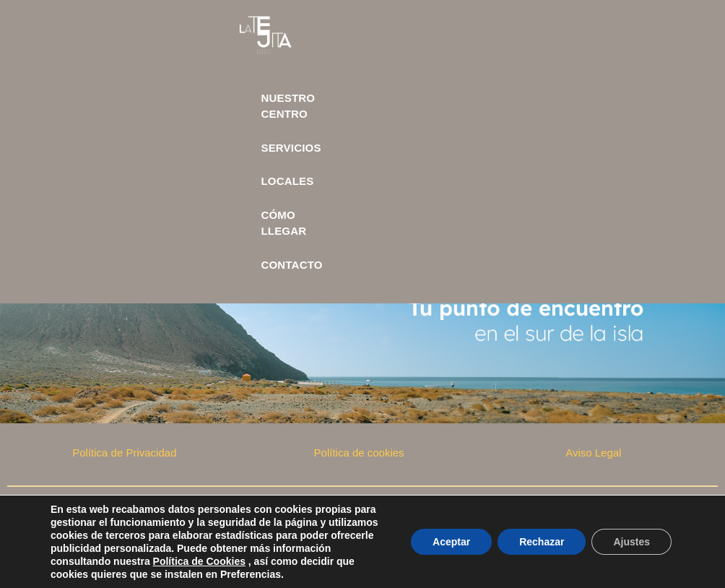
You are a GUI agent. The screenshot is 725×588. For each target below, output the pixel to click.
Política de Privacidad (124, 453)
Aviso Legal (593, 453)
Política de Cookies (199, 561)
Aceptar (451, 542)
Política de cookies (359, 453)
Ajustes (631, 542)
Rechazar (542, 542)
